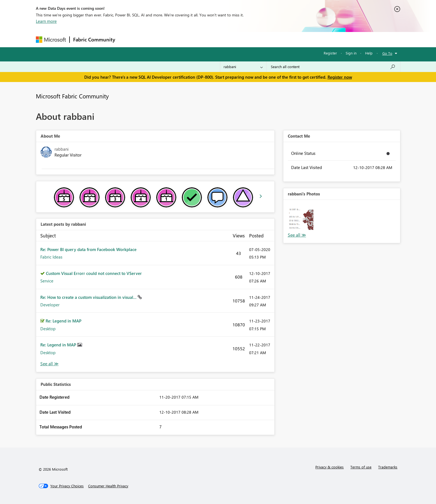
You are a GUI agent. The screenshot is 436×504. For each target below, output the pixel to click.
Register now (340, 77)
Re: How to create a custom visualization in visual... (89, 297)
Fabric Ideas (51, 257)
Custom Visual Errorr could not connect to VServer (94, 273)
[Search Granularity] (243, 67)
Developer (50, 305)
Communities (200, 39)
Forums (128, 39)
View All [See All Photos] (297, 235)
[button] (301, 218)
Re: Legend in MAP (64, 321)
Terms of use (361, 467)
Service (47, 281)
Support (270, 39)
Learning (246, 39)
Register (330, 53)
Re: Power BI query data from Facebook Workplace (88, 249)
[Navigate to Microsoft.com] (51, 40)
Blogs (225, 39)
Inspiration (152, 39)
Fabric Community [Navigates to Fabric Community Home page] (94, 39)
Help (369, 53)
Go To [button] (387, 53)
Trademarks (388, 467)
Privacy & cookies (330, 467)
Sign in (351, 53)
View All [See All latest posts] (49, 364)
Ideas (175, 39)
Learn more (46, 21)
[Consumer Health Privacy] (108, 486)
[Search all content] (333, 67)
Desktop (48, 329)
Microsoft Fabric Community (72, 96)
